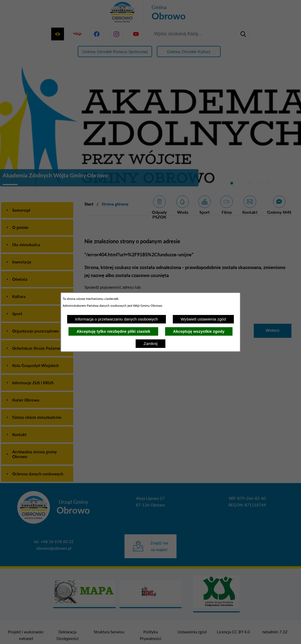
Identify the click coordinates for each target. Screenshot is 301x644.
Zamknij (151, 344)
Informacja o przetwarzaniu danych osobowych (117, 319)
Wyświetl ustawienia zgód (203, 319)
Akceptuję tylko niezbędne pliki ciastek (113, 331)
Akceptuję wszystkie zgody (199, 331)
